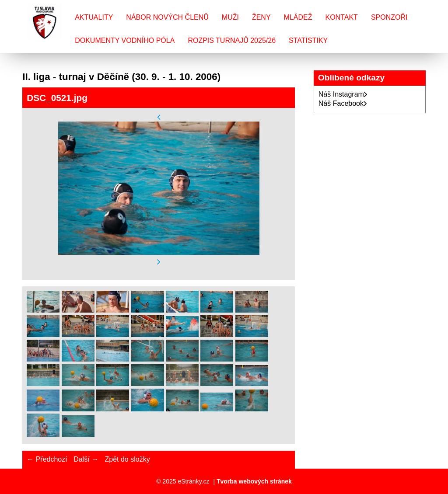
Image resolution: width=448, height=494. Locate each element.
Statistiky (308, 40)
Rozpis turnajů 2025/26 (232, 40)
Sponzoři (389, 17)
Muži (230, 17)
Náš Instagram (343, 94)
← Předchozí (47, 459)
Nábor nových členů (167, 17)
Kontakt (342, 17)
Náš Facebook (343, 103)
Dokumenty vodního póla (125, 40)
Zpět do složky (127, 459)
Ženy (261, 17)
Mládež (298, 17)
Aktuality (94, 17)
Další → (86, 459)
